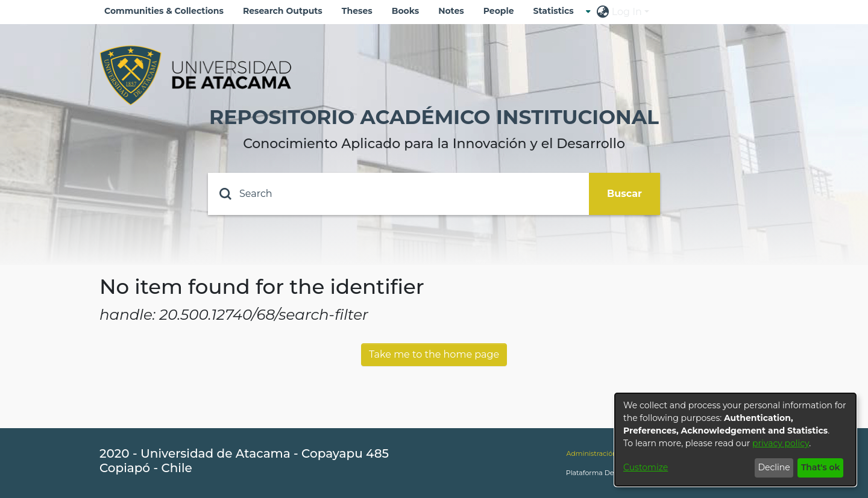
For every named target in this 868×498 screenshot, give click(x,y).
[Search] (398, 194)
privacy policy (781, 443)
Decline (774, 467)
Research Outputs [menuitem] (283, 11)
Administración (591, 453)
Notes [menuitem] (451, 11)
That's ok (821, 467)
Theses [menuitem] (357, 11)
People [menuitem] (499, 11)
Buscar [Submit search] (624, 194)
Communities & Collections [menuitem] (164, 11)
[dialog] (735, 440)
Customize (646, 467)
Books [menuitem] (405, 11)
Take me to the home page (434, 354)
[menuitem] (557, 11)
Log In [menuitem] (627, 12)
